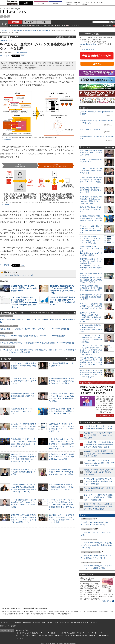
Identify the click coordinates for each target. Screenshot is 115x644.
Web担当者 (69, 2)
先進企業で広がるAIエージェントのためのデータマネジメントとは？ (23, 411)
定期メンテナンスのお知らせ (90, 130)
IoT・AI (93, 2)
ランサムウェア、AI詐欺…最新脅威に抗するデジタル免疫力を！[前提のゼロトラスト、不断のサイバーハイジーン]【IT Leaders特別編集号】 (38, 351)
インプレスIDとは (88, 50)
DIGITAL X (92, 636)
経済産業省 (16, 275)
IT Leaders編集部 (21, 52)
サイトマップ (94, 622)
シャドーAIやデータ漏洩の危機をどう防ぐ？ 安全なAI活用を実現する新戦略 (24, 366)
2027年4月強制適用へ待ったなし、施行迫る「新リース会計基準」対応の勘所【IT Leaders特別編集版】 (38, 321)
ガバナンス (7, 275)
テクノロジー (30, 22)
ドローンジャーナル (103, 636)
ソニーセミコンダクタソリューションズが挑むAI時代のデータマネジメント (23, 381)
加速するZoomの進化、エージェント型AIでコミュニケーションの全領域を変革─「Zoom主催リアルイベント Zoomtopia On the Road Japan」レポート (62, 444)
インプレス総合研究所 (68, 633)
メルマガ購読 (27, 622)
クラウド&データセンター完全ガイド (28, 633)
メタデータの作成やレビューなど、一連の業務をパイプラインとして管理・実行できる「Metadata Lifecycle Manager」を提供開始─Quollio (24, 302)
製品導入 (55, 3)
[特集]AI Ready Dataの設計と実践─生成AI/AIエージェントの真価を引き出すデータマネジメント (97, 390)
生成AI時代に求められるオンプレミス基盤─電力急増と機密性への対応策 (23, 472)
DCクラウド (41, 3)
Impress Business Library (89, 44)
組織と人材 (61, 26)
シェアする (5, 55)
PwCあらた (24, 275)
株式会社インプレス (22, 630)
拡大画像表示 (6, 140)
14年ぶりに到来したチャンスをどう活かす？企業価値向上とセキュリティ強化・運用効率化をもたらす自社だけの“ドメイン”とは (91, 278)
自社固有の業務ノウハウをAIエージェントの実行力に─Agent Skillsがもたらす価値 (24, 288)
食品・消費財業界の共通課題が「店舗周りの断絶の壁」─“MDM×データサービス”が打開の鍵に (62, 487)
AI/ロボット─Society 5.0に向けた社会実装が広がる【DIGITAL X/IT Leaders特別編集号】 (34, 336)
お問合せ (3, 626)
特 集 (44, 22)
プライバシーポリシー (62, 622)
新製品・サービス (44, 31)
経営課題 (15, 22)
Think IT (44, 633)
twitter (2, 17)
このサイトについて (6, 622)
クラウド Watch (82, 633)
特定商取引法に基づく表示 (79, 622)
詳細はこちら (106, 601)
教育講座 (84, 4)
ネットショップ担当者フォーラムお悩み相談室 (54, 636)
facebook (5, 17)
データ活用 (35, 26)
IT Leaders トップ (6, 31)
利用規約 (18, 622)
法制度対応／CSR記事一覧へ (65, 37)
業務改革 (15, 26)
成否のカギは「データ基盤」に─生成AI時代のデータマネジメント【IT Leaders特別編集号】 (35, 329)
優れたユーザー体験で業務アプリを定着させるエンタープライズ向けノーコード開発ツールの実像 (23, 426)
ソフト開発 (85, 2)
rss (9, 17)
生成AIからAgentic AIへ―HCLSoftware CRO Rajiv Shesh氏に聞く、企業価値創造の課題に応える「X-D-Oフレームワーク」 (91, 317)
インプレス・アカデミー (23, 638)
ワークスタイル (48, 26)
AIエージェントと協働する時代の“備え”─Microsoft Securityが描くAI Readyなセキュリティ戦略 (61, 472)
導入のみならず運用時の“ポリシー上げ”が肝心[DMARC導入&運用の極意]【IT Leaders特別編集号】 (37, 343)
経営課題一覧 (18, 31)
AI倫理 (31, 275)
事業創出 (25, 26)
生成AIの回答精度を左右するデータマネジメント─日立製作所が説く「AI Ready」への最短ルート (61, 381)
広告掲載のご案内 (39, 622)
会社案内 (49, 622)
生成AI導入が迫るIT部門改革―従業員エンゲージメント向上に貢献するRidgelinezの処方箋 (61, 457)
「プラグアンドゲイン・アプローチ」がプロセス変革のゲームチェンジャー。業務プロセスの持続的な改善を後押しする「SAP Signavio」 (61, 505)
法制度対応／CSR (30, 31)
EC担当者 (77, 2)
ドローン (77, 4)
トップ (4, 24)
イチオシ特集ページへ (105, 415)
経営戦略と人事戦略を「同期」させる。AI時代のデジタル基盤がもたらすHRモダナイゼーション (61, 411)
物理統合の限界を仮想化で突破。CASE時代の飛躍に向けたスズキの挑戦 (23, 396)
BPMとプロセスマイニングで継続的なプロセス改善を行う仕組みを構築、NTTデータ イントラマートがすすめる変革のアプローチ (91, 362)
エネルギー (69, 4)
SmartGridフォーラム (95, 633)
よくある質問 (12, 626)
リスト (22, 56)
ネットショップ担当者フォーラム (26, 636)
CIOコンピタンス (74, 26)
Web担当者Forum (53, 633)
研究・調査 (100, 2)
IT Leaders (13, 11)
